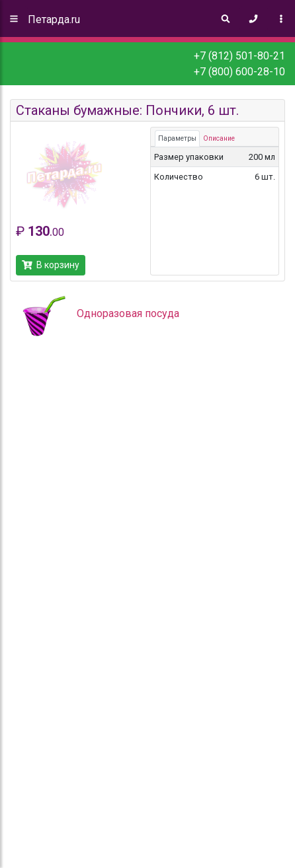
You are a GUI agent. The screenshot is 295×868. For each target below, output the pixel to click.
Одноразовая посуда (128, 313)
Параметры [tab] (177, 138)
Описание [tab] (219, 138)
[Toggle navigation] (281, 18)
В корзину (51, 265)
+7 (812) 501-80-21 (239, 56)
